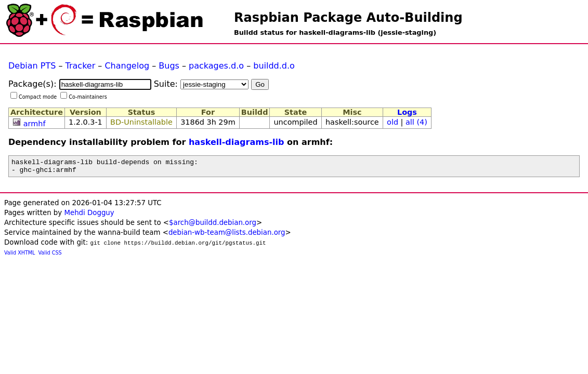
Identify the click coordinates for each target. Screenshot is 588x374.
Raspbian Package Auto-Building (348, 18)
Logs (407, 112)
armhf (35, 124)
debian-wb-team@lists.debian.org (227, 236)
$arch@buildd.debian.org (213, 226)
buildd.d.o (274, 66)
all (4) (416, 122)
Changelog (127, 66)
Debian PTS (32, 66)
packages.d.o (216, 66)
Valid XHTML (19, 256)
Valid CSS (50, 256)
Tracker (81, 66)
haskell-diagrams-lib (237, 142)
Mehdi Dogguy (89, 216)
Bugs (169, 66)
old (393, 122)
